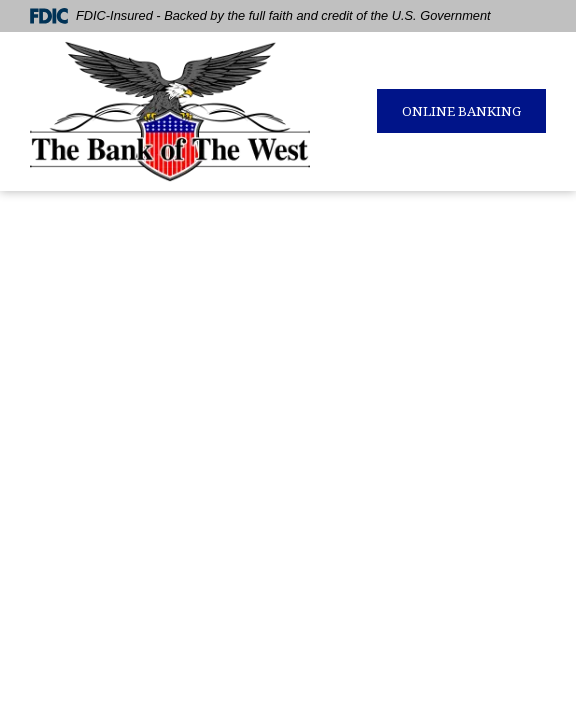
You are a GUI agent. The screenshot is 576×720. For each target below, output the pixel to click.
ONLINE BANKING (461, 111)
